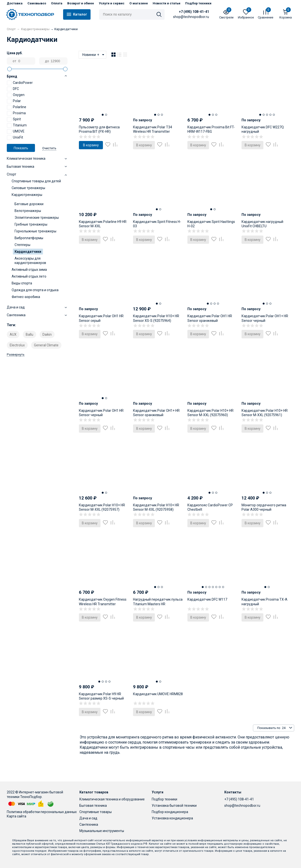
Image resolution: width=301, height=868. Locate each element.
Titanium (17, 125)
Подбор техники (198, 3)
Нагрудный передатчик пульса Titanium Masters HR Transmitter (158, 604)
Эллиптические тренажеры (37, 218)
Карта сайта (17, 816)
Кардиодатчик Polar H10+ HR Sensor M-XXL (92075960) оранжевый (210, 415)
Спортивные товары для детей (36, 181)
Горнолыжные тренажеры (35, 231)
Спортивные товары (96, 812)
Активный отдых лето (29, 276)
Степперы (22, 245)
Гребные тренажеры (31, 224)
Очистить (49, 148)
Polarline (17, 107)
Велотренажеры (28, 211)
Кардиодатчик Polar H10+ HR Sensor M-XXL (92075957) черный (102, 509)
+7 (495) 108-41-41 (194, 12)
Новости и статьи (167, 3)
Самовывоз (37, 3)
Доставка (15, 3)
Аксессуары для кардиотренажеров (30, 261)
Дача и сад (88, 818)
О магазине (139, 3)
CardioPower (20, 83)
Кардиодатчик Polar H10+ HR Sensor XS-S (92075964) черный (156, 320)
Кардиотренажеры (27, 195)
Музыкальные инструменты (102, 831)
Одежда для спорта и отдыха (35, 290)
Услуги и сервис (112, 3)
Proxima (16, 113)
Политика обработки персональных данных (42, 812)
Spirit (14, 119)
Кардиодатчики (28, 252)
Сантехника (89, 824)
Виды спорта (22, 283)
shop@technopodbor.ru (242, 806)
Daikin (47, 334)
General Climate (46, 345)
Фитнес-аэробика (26, 297)
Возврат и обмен (81, 3)
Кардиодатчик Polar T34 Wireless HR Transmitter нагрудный (153, 132)
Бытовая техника (93, 806)
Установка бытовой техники (174, 806)
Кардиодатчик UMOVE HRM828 (158, 694)
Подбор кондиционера (170, 812)
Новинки (91, 55)
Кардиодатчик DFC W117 (207, 599)
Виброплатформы (29, 238)
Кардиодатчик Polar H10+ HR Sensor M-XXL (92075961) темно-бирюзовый (265, 415)
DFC (13, 89)
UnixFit (15, 138)
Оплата (57, 3)
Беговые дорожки (29, 204)
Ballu (29, 334)
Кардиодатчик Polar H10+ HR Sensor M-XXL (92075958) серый (156, 509)
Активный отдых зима (29, 270)
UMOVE (16, 132)
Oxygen (16, 95)
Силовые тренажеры (28, 188)
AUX (13, 334)
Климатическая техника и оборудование (112, 799)
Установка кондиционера (172, 818)
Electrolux (17, 345)
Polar (14, 101)
